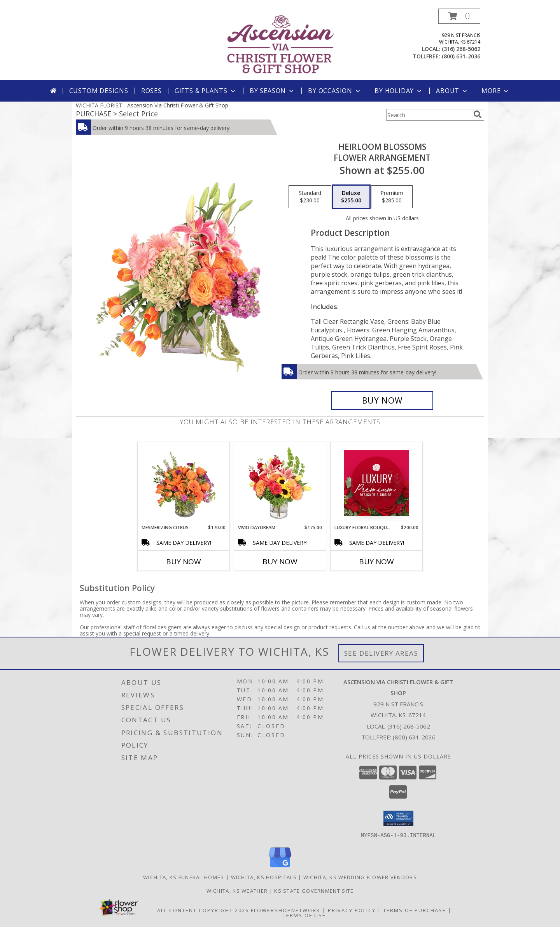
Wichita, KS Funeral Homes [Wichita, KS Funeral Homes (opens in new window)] (184, 877)
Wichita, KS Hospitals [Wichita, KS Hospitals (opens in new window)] (264, 877)
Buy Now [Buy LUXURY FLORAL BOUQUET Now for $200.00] (376, 562)
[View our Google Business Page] (280, 867)
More (496, 91)
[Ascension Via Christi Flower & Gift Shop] (281, 44)
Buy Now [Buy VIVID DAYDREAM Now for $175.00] (280, 562)
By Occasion (335, 91)
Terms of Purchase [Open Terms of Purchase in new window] (415, 910)
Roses (151, 91)
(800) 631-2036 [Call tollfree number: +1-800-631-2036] (461, 56)
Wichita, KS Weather (237, 890)
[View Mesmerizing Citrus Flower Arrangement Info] (184, 483)
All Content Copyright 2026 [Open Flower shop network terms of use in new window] (203, 910)
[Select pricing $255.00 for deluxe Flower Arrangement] (351, 197)
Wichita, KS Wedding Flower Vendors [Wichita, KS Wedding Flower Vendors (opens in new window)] (360, 877)
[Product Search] (428, 115)
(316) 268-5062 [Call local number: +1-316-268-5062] (461, 49)
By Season (272, 91)
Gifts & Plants (206, 91)
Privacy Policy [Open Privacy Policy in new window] (352, 910)
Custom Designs (99, 91)
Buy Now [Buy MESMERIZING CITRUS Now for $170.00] (184, 562)
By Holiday (399, 91)
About (452, 91)
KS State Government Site (314, 890)
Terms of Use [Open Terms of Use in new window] (304, 915)
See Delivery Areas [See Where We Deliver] (381, 653)
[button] (459, 16)
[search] (478, 114)
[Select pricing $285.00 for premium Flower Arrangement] (392, 197)
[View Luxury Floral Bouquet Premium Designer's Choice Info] (377, 483)
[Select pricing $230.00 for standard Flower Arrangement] (310, 197)
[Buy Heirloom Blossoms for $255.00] (382, 400)
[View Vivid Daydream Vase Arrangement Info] (280, 483)
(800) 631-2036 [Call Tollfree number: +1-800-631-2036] (414, 737)
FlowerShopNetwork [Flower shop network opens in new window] (286, 910)
